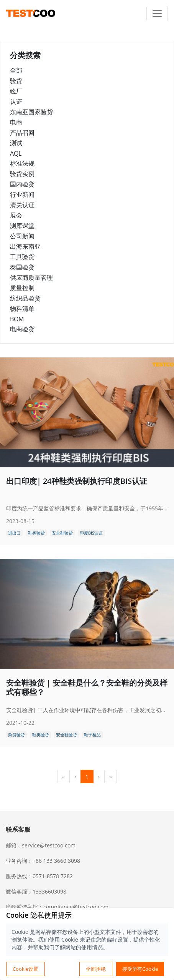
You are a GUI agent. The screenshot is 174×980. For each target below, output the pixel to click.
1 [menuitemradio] (87, 777)
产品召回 (22, 133)
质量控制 (22, 288)
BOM (17, 319)
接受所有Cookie (140, 969)
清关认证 (22, 205)
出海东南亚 (25, 246)
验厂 (16, 91)
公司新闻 (22, 236)
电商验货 (22, 329)
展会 (16, 215)
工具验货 (22, 257)
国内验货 (22, 184)
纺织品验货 (25, 298)
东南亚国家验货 (31, 112)
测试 (16, 143)
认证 (16, 101)
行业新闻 (22, 194)
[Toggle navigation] (157, 13)
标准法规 (22, 163)
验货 (16, 81)
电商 (16, 122)
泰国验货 (22, 267)
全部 (16, 70)
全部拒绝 (96, 969)
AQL (16, 153)
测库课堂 (22, 226)
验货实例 (22, 174)
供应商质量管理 (31, 277)
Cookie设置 (25, 969)
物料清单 (22, 309)
